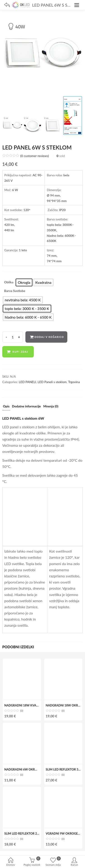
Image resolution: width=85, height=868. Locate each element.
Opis (6, 406)
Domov (11, 862)
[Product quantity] (13, 337)
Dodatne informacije (26, 406)
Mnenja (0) (51, 406)
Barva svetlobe (15, 291)
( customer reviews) (35, 156)
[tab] (6, 407)
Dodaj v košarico (49, 337)
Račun (74, 862)
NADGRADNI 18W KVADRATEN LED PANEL (34, 705)
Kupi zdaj (20, 352)
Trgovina (74, 382)
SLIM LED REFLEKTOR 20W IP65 (26, 833)
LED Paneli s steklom (52, 382)
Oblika (9, 282)
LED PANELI (28, 382)
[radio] (24, 282)
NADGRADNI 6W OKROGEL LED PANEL (31, 769)
